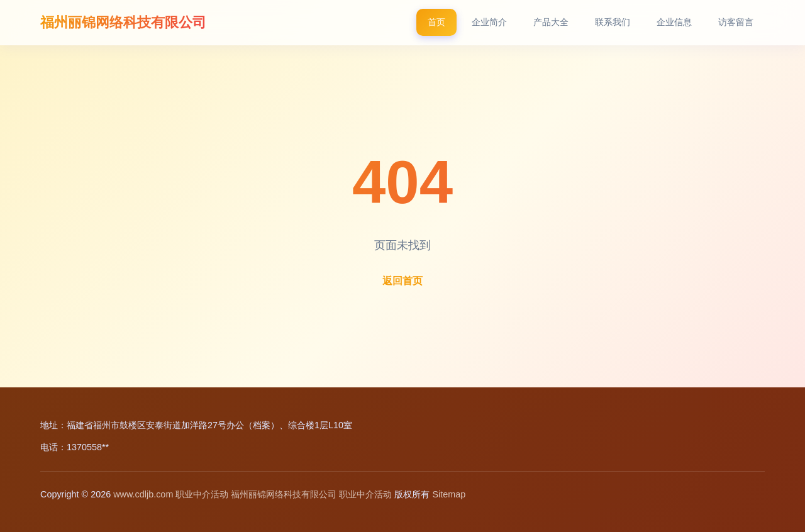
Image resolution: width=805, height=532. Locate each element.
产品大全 (551, 22)
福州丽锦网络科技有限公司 (123, 22)
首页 (436, 22)
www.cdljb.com (143, 494)
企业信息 (674, 22)
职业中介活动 (202, 494)
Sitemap (449, 494)
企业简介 (489, 22)
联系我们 (613, 22)
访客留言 (736, 22)
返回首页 (402, 281)
